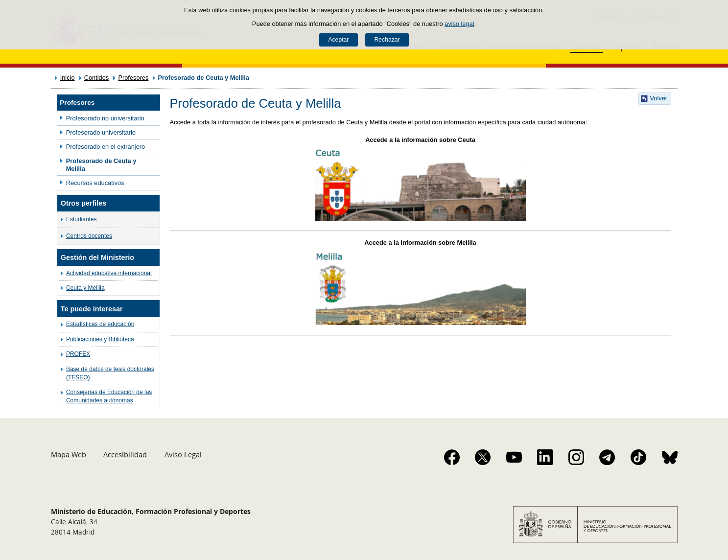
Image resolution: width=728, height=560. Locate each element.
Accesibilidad (125, 454)
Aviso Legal (183, 454)
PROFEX (78, 354)
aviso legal (459, 24)
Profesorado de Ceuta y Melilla (101, 164)
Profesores (133, 78)
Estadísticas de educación (100, 324)
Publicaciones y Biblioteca (100, 339)
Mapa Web (69, 454)
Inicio (68, 78)
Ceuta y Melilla (85, 288)
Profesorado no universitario (105, 118)
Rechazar (387, 40)
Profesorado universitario (101, 132)
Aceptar (338, 40)
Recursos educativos (95, 183)
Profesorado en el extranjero (106, 147)
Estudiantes (82, 219)
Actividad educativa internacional (109, 273)
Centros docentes (89, 236)
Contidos (97, 78)
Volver (659, 98)
